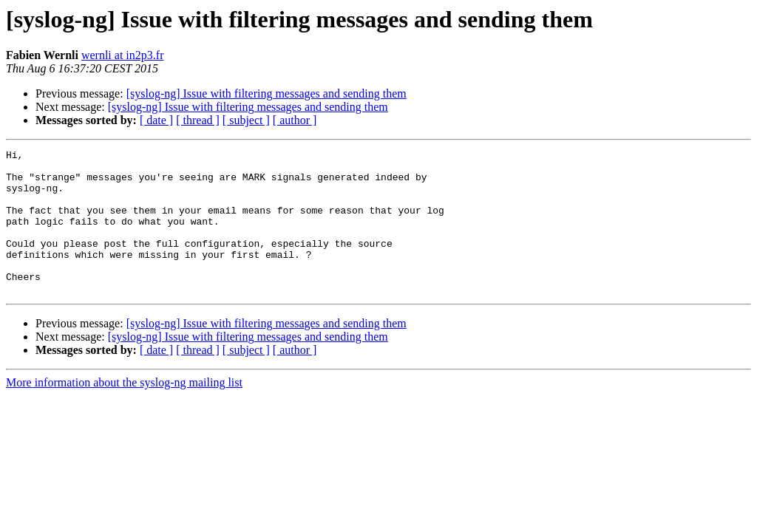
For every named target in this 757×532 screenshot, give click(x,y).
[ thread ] (198, 120)
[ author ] (295, 120)
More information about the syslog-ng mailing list (124, 411)
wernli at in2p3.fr (123, 55)
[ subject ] (246, 120)
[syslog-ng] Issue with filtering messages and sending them (267, 93)
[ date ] (156, 120)
